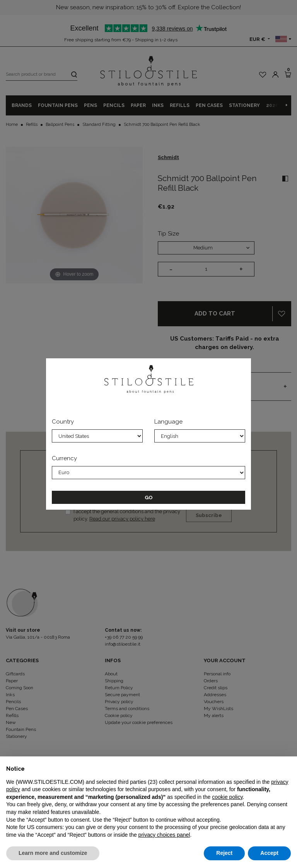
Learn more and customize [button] (53, 853)
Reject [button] (224, 853)
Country (63, 422)
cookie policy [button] (227, 797)
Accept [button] (269, 853)
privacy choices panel (164, 835)
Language (168, 422)
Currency (64, 458)
